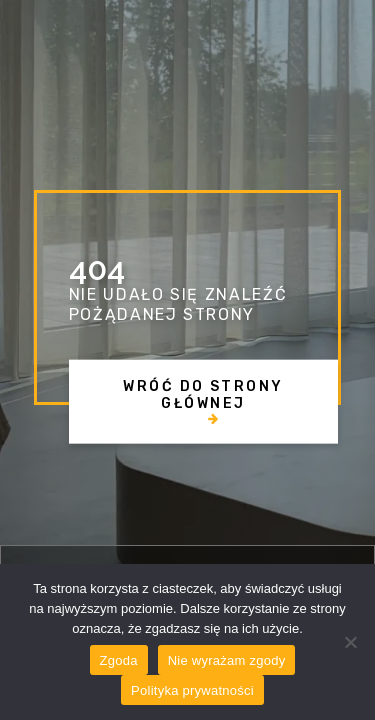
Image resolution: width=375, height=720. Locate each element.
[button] (204, 401)
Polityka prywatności (192, 690)
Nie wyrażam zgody (227, 660)
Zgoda (119, 660)
